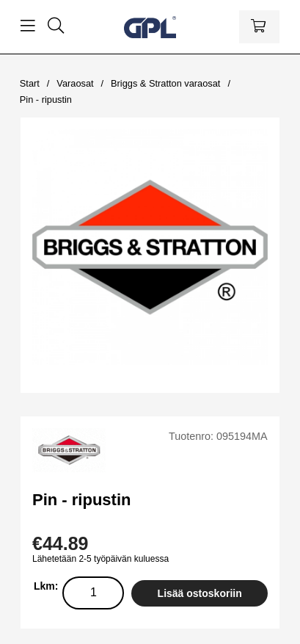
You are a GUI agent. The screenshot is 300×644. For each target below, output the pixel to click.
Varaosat (75, 83)
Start (30, 83)
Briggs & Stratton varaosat (165, 83)
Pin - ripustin (46, 100)
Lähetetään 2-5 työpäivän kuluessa (100, 559)
